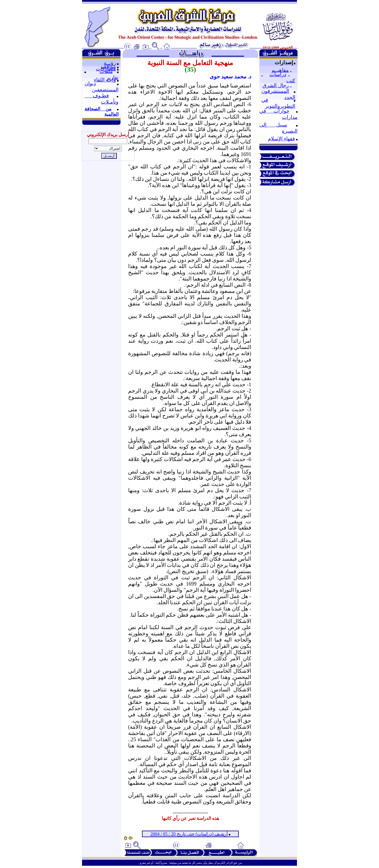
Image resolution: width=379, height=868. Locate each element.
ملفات (106, 71)
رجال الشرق (276, 85)
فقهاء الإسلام (281, 139)
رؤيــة (110, 63)
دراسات (278, 74)
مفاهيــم (280, 70)
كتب (291, 81)
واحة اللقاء (105, 80)
